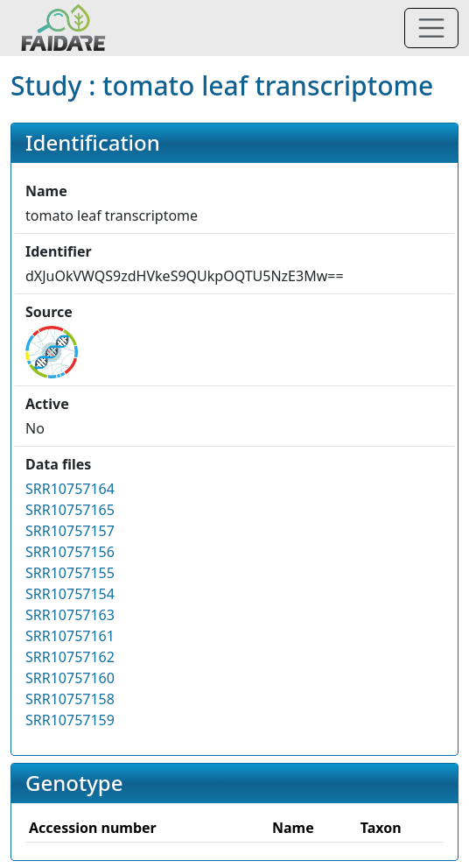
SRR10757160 (70, 678)
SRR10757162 (70, 657)
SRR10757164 (70, 489)
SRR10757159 (70, 720)
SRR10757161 (70, 636)
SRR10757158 (70, 699)
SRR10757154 (70, 594)
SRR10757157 (70, 531)
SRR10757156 (70, 552)
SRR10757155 (70, 573)
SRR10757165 (70, 510)
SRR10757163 (70, 615)
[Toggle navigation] (431, 28)
